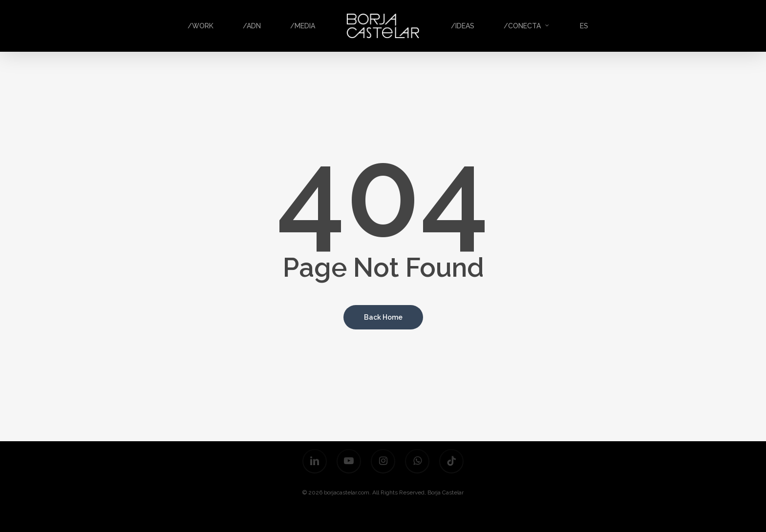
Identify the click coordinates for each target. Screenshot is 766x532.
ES (584, 26)
